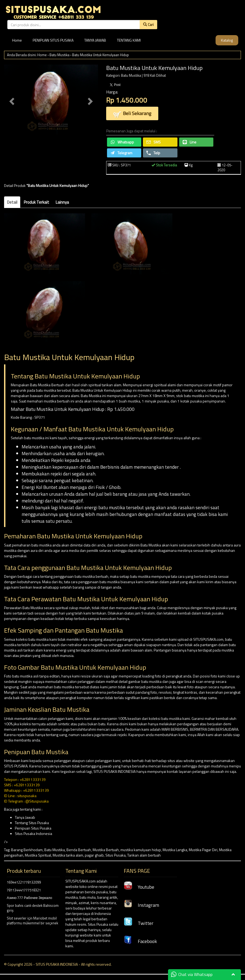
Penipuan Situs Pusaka (33, 828)
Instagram (141, 905)
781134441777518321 (24, 890)
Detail (12, 202)
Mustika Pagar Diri (203, 850)
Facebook (140, 941)
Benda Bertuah (79, 850)
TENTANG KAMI (129, 40)
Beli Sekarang (132, 114)
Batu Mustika (59, 55)
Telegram (121, 153)
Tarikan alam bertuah (144, 855)
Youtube (139, 887)
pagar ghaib (94, 855)
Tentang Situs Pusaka (32, 823)
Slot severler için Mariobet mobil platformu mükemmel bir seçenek (32, 921)
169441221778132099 (24, 882)
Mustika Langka (175, 850)
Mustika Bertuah (106, 850)
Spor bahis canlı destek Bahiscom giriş (33, 908)
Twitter (139, 923)
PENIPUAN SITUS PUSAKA (53, 40)
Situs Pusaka (115, 855)
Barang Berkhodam (27, 850)
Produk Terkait (36, 202)
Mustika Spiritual (38, 855)
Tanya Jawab (25, 817)
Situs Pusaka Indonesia (33, 833)
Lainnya (62, 202)
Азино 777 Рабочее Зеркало (29, 898)
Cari (148, 24)
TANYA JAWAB (95, 40)
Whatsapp (122, 142)
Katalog (227, 40)
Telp (153, 153)
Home (17, 40)
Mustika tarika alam (68, 855)
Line (189, 142)
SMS (154, 142)
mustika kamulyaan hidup (141, 850)
